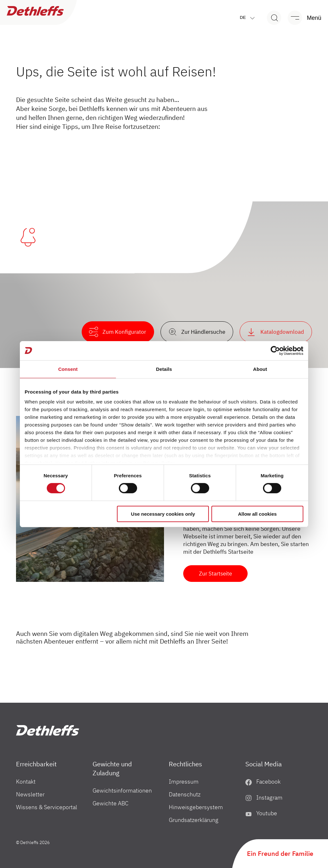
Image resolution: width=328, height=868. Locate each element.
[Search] (274, 18)
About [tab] (260, 369)
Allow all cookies (257, 514)
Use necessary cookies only (163, 514)
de (249, 18)
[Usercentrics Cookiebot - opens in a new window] (275, 350)
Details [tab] (164, 369)
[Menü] (301, 18)
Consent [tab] (68, 369)
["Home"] (48, 730)
